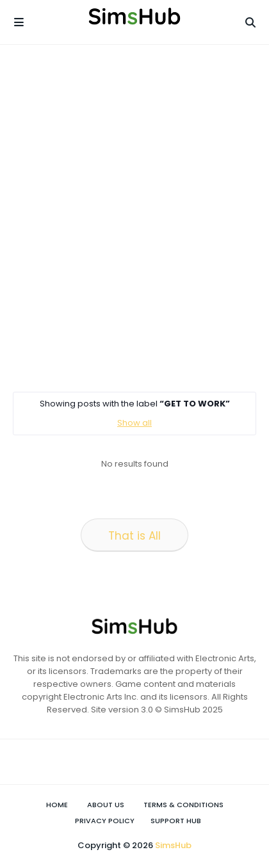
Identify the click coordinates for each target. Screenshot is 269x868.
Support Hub (176, 821)
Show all (134, 423)
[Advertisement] (134, 218)
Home (57, 805)
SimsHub (173, 845)
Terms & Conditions (183, 805)
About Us (106, 805)
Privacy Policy (105, 821)
